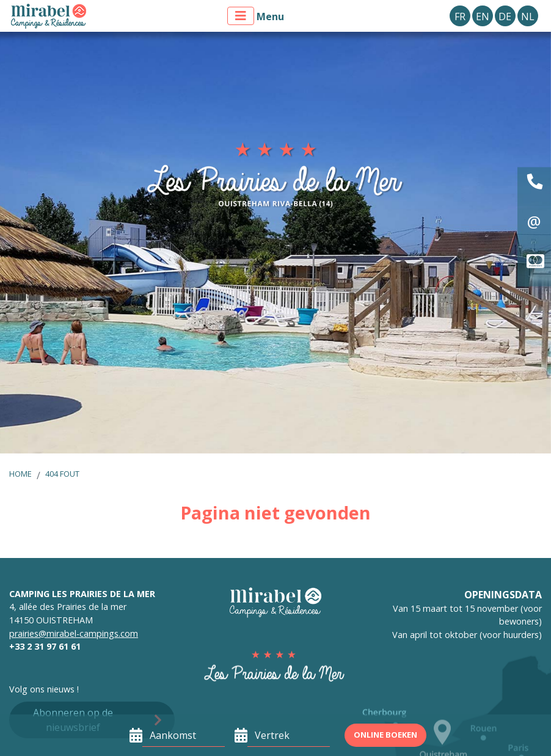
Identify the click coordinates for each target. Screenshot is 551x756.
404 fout (62, 474)
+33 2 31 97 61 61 (45, 646)
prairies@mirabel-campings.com (74, 633)
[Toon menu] (241, 16)
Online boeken (385, 735)
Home (20, 474)
